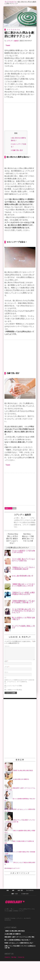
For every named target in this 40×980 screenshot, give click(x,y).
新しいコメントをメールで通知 (13, 704)
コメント (7, 665)
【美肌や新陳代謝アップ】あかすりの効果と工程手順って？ (23, 620)
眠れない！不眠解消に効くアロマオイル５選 (28, 557)
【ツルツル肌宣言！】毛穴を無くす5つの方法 (23, 570)
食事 (13, 909)
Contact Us (21, 976)
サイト (6, 691)
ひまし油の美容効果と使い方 (22, 595)
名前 (6, 680)
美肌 (14, 527)
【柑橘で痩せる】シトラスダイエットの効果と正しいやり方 (23, 604)
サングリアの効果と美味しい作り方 (23, 646)
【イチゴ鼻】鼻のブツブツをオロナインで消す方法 (23, 579)
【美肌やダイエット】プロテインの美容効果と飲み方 (23, 587)
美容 (8, 909)
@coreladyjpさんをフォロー (12, 887)
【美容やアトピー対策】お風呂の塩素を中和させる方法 (23, 612)
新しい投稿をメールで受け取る (13, 709)
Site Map (14, 976)
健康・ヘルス (15, 913)
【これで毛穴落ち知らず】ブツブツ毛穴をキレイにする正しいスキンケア (23, 630)
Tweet (8, 45)
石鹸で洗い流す (17, 150)
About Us (7, 976)
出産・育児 (20, 909)
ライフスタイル (10, 2)
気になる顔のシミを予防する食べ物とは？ (23, 637)
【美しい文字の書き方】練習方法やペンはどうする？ (12, 559)
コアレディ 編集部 (13, 41)
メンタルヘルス (25, 913)
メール (7, 685)
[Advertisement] (20, 117)
